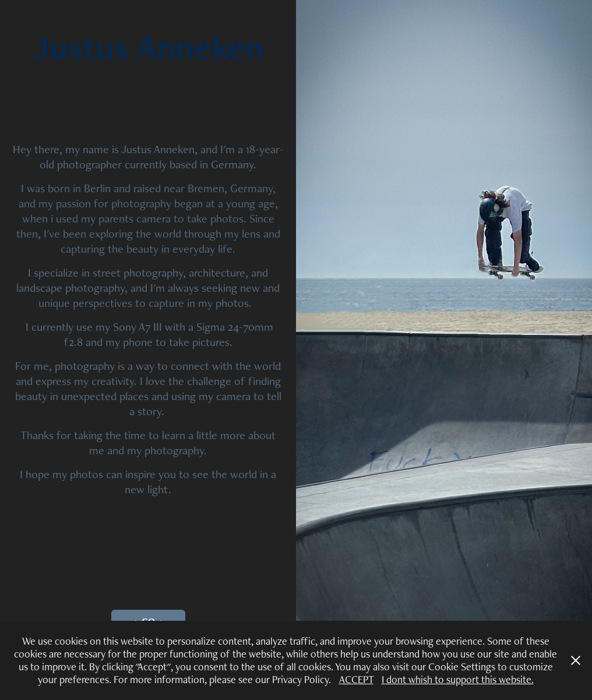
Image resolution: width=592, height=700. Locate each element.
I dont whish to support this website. (458, 679)
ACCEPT (356, 679)
